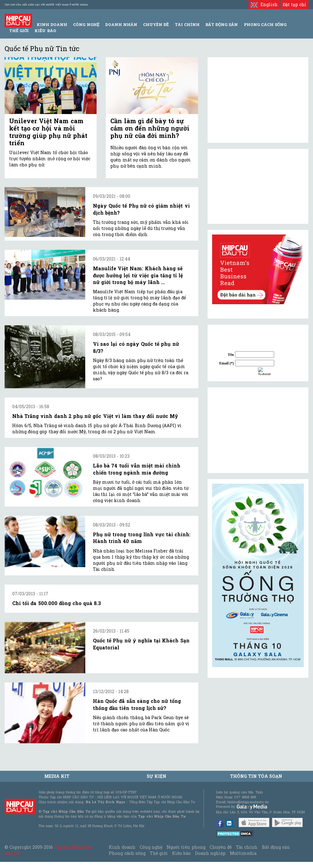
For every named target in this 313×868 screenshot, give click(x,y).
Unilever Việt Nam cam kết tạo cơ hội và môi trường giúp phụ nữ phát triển (48, 132)
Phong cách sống (127, 853)
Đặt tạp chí (295, 4)
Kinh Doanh (52, 24)
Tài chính (247, 847)
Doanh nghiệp (210, 853)
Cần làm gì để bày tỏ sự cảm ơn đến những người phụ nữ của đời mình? (150, 128)
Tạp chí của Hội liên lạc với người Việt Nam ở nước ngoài (46, 5)
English (264, 4)
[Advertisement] (258, 430)
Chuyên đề (156, 24)
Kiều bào (45, 31)
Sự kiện (156, 776)
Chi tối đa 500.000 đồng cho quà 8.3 (57, 603)
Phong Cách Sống (265, 24)
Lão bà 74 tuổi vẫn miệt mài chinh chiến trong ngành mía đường (137, 469)
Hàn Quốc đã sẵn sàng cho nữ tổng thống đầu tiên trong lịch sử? (137, 704)
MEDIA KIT (57, 776)
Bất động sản (222, 24)
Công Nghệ (86, 24)
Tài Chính (187, 24)
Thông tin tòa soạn (256, 776)
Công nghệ (151, 847)
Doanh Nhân (121, 24)
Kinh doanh (122, 847)
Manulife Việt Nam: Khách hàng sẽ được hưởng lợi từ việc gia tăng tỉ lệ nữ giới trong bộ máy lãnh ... (138, 275)
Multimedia (243, 853)
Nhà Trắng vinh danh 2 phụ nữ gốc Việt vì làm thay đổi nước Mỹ (95, 416)
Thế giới (19, 31)
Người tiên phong (186, 847)
